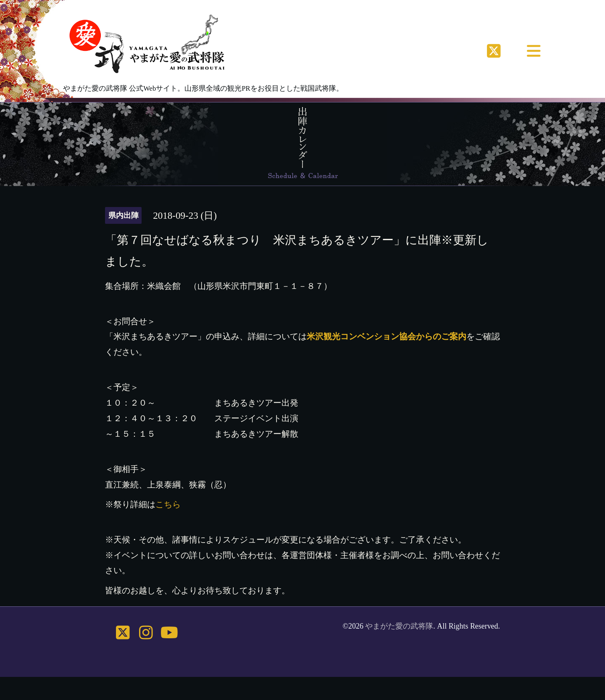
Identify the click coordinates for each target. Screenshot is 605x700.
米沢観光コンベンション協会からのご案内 (387, 336)
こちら (168, 504)
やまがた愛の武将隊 (399, 626)
